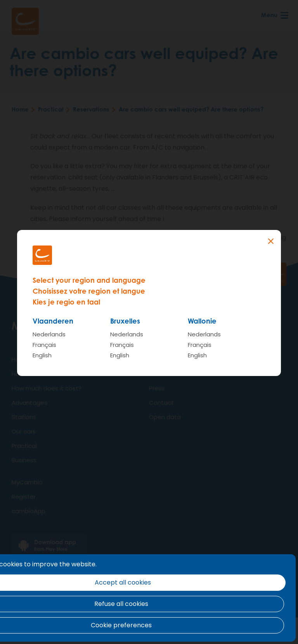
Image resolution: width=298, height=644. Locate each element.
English (42, 355)
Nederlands (49, 334)
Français (44, 345)
